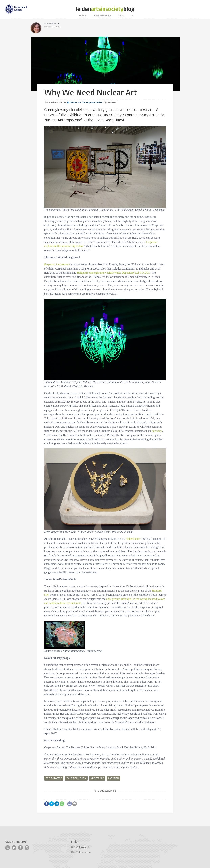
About (122, 16)
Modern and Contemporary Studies (86, 102)
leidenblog (105, 9)
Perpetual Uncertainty (57, 264)
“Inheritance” (133, 539)
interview (157, 431)
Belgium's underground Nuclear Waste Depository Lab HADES (113, 273)
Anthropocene (54, 778)
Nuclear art (97, 778)
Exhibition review (76, 778)
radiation (114, 778)
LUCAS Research (80, 847)
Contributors (102, 16)
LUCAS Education (81, 852)
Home (82, 16)
